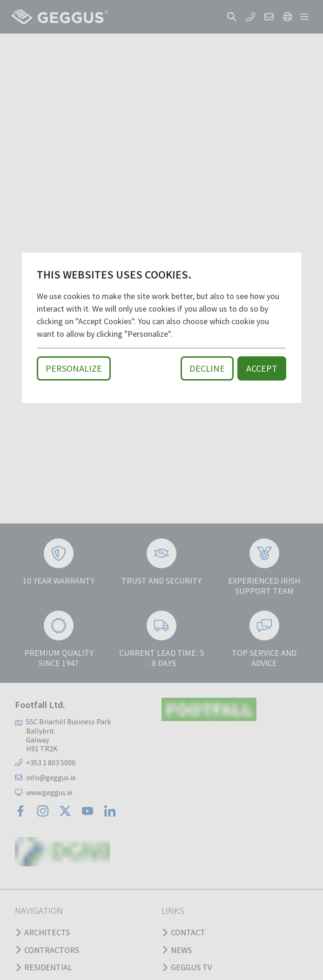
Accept (262, 368)
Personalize (74, 368)
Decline (207, 368)
